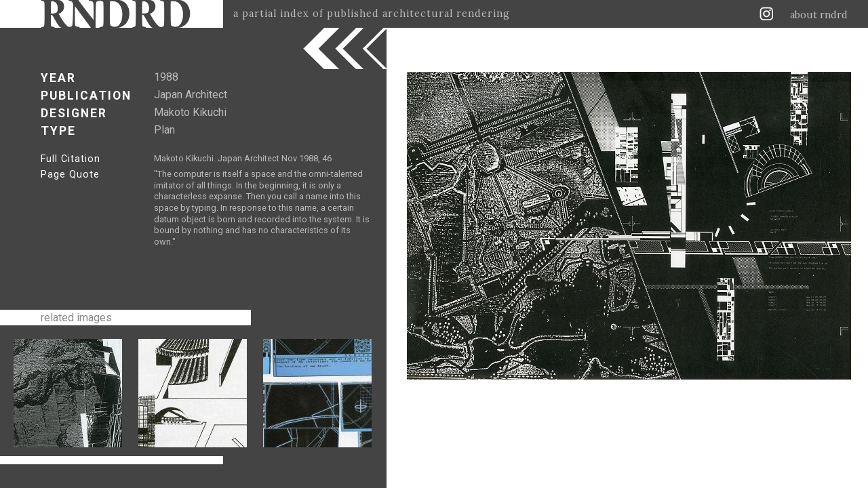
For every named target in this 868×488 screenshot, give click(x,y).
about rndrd (819, 15)
